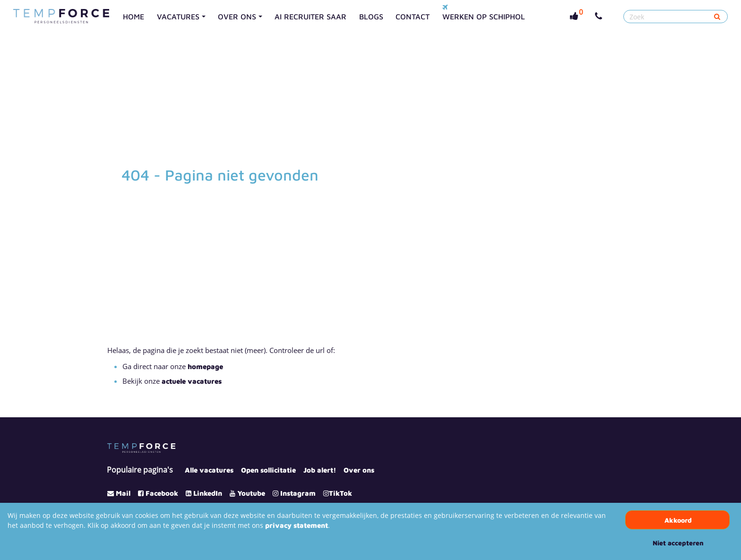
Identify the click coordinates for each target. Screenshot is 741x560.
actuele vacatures (192, 381)
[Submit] (717, 17)
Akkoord (678, 520)
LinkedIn (208, 493)
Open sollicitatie (268, 470)
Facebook (162, 493)
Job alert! (320, 470)
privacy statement (297, 525)
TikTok (340, 493)
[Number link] (600, 17)
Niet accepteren (678, 543)
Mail (123, 493)
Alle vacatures (209, 470)
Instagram (298, 493)
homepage (205, 366)
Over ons (359, 470)
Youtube (251, 493)
